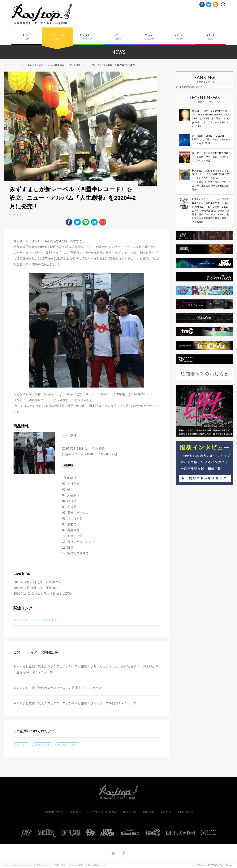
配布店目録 (130, 812)
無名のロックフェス (67, 745)
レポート (118, 37)
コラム (149, 37)
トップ (27, 37)
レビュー (180, 37)
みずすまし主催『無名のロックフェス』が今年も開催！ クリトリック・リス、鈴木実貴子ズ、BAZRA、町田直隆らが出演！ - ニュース (86, 669)
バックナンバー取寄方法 (102, 812)
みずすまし (21, 745)
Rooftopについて (53, 812)
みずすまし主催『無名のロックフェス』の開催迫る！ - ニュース (58, 688)
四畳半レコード (42, 745)
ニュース (57, 37)
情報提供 (149, 812)
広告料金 (166, 812)
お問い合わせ (186, 812)
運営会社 (75, 812)
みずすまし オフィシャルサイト (35, 620)
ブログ (210, 37)
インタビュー (88, 37)
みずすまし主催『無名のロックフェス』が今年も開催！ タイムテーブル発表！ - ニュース (75, 703)
